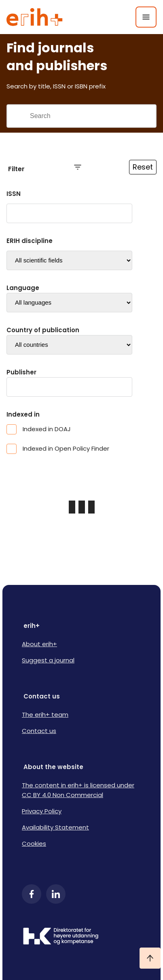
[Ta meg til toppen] (150, 958)
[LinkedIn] (56, 894)
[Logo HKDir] (81, 937)
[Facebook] (32, 894)
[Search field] (93, 116)
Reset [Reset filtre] (143, 167)
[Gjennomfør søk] (18, 116)
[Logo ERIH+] (35, 17)
